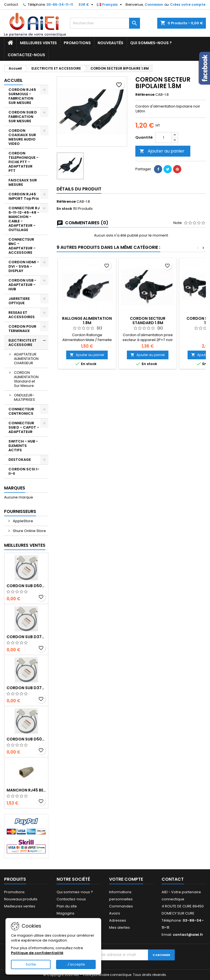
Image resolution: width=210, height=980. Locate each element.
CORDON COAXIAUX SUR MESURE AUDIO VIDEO (22, 137)
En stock (64, 209)
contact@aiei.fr (188, 935)
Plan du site (67, 906)
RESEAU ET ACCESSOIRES (22, 315)
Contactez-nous (26, 55)
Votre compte (126, 879)
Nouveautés (110, 43)
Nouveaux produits (21, 899)
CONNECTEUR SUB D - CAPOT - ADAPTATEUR (24, 427)
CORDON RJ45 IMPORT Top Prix (24, 196)
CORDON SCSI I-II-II (24, 471)
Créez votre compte (188, 5)
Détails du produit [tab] (79, 189)
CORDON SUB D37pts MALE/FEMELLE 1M (26, 688)
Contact (11, 5)
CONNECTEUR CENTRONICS (21, 411)
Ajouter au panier (162, 151)
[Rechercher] (105, 23)
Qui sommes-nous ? (151, 43)
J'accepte (76, 964)
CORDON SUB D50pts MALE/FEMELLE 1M (26, 739)
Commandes (121, 906)
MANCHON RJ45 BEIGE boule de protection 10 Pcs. (26, 790)
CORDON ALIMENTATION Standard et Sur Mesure (26, 379)
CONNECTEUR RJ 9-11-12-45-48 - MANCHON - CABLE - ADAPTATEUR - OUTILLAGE (24, 219)
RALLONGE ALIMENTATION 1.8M (87, 321)
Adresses (118, 920)
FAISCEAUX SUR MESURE (23, 182)
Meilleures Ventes (25, 545)
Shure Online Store (29, 531)
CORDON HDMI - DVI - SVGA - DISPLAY (24, 266)
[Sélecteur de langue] (110, 5)
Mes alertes (119, 927)
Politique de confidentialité (37, 953)
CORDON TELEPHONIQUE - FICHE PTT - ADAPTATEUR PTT (24, 162)
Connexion (154, 5)
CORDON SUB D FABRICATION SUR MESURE (23, 117)
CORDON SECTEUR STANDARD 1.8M (148, 321)
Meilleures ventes (38, 43)
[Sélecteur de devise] (87, 5)
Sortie (31, 964)
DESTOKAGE (20, 460)
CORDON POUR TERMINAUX (22, 329)
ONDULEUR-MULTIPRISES (24, 397)
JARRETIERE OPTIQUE (19, 301)
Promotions (77, 43)
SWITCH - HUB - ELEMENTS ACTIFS (23, 446)
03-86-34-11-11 (60, 5)
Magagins (65, 913)
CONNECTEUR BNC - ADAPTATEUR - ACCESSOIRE (22, 246)
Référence (145, 95)
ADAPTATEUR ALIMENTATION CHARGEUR (26, 359)
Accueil (13, 80)
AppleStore (23, 521)
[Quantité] (164, 138)
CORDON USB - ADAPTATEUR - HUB (22, 285)
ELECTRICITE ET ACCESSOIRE (23, 343)
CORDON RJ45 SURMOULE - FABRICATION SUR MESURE (22, 96)
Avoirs (115, 913)
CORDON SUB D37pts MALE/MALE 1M (26, 637)
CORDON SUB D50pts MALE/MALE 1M (26, 586)
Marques (15, 488)
